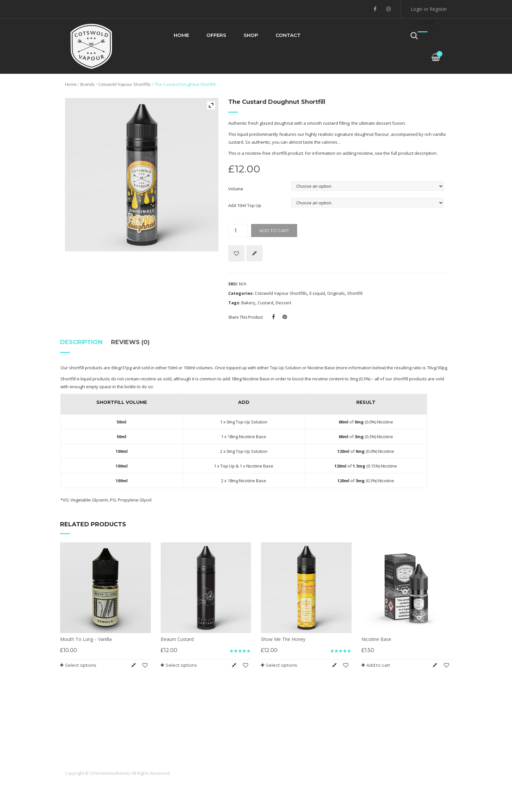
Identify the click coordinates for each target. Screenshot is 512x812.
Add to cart (274, 231)
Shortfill (355, 293)
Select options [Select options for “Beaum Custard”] (181, 665)
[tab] (83, 345)
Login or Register (429, 9)
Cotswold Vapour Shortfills (125, 84)
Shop (251, 35)
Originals (336, 293)
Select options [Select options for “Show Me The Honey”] (281, 665)
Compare (254, 253)
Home (181, 35)
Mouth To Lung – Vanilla (86, 639)
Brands (88, 84)
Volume (236, 189)
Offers (216, 35)
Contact (288, 35)
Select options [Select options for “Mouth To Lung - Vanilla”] (80, 665)
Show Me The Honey (283, 639)
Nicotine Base (321, 368)
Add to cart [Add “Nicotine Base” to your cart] (378, 665)
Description (81, 342)
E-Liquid (317, 293)
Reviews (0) (130, 342)
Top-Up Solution (286, 368)
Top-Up (228, 466)
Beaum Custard (177, 639)
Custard (265, 303)
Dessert (283, 303)
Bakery (248, 303)
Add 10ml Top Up (245, 205)
